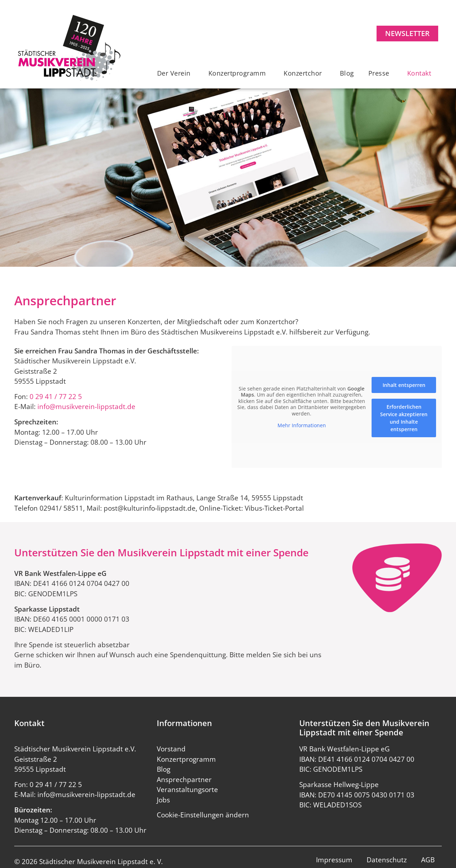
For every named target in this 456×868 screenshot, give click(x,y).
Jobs (163, 800)
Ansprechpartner (184, 780)
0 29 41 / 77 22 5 (56, 397)
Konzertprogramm (239, 73)
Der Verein (176, 73)
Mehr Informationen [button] (302, 425)
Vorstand (171, 749)
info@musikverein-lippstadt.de (86, 407)
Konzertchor (305, 73)
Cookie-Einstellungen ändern (203, 815)
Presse (381, 73)
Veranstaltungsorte (187, 790)
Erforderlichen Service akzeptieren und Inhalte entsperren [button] (404, 418)
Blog (347, 73)
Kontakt (421, 73)
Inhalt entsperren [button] (404, 385)
